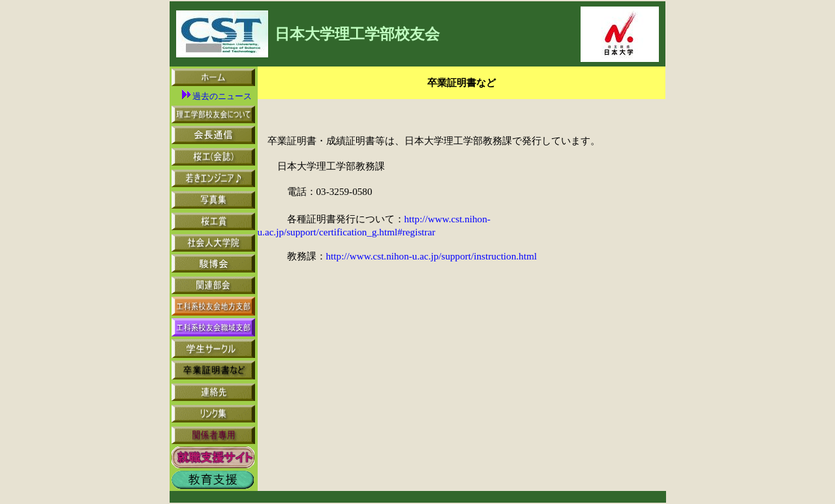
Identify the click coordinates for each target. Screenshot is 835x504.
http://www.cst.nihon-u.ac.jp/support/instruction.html (432, 256)
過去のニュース (217, 96)
